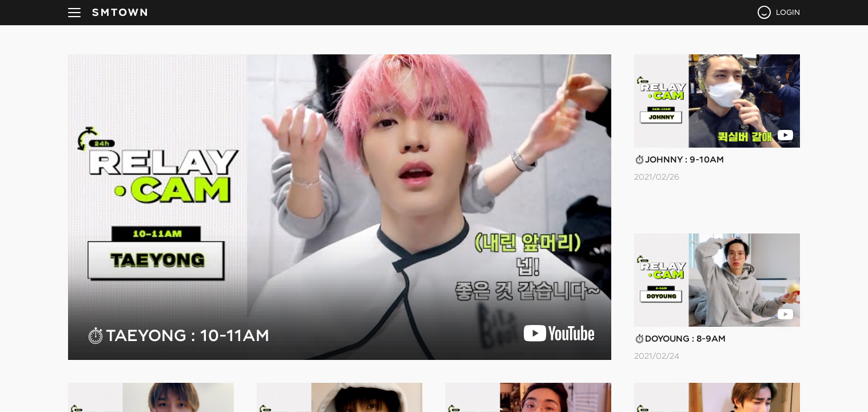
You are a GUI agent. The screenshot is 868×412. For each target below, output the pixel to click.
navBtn (74, 13)
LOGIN (788, 12)
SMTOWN (120, 13)
